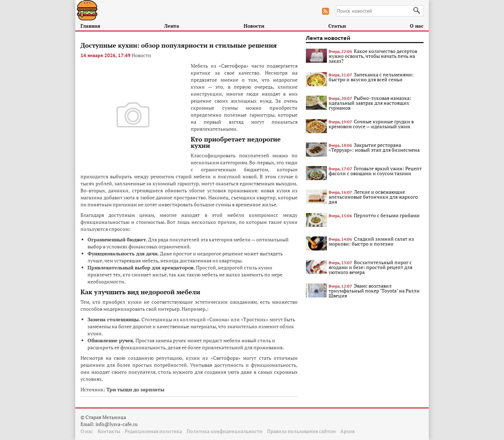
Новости (254, 26)
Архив (347, 431)
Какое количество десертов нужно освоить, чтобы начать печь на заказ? (373, 56)
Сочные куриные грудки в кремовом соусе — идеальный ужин (371, 124)
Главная (90, 26)
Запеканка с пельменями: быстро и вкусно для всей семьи (371, 77)
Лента (172, 26)
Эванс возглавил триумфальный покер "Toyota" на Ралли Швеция (374, 291)
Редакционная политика (153, 431)
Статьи (337, 26)
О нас (417, 26)
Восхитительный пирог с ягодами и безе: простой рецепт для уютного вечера (370, 267)
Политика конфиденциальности (225, 431)
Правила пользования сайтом (301, 431)
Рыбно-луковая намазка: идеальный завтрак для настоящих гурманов (370, 103)
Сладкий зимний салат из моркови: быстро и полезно (371, 241)
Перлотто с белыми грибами (387, 215)
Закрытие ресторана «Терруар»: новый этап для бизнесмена (374, 147)
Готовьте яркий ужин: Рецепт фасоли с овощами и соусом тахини (375, 171)
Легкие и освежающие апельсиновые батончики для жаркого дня (373, 197)
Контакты (109, 431)
